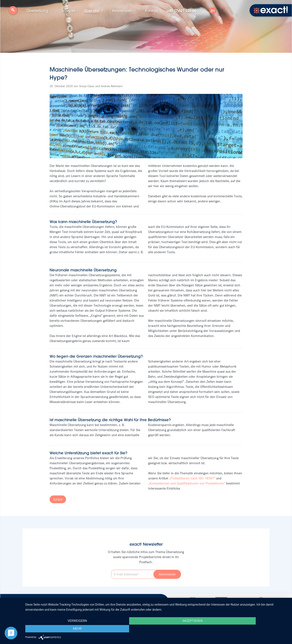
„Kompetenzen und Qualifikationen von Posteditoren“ (187, 483)
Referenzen (122, 11)
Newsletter (56, 601)
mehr (249, 629)
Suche (13, 12)
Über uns (91, 11)
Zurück (58, 499)
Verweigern (65, 629)
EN (213, 11)
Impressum (76, 601)
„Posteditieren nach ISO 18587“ (192, 478)
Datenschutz (97, 601)
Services (68, 11)
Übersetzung (37, 11)
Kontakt (152, 11)
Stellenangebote (32, 601)
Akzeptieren (157, 629)
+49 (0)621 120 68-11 (184, 11)
